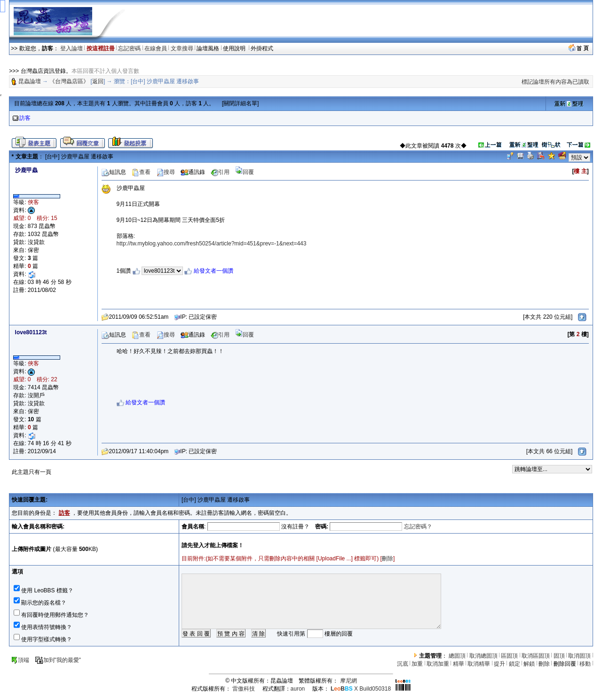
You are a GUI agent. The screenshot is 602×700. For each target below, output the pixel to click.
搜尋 (166, 172)
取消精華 (479, 664)
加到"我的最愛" (58, 660)
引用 (220, 172)
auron (298, 689)
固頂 (559, 656)
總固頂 (457, 656)
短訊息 (114, 172)
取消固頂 (579, 656)
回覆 (245, 172)
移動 (585, 664)
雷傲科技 (244, 689)
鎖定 (515, 664)
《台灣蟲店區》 (69, 81)
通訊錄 (193, 172)
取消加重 (438, 664)
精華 (459, 664)
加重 (417, 664)
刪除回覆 (565, 664)
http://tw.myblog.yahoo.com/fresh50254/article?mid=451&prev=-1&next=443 (212, 244)
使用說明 (235, 48)
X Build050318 (361, 689)
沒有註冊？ (295, 527)
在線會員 (156, 48)
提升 (499, 664)
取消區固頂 (536, 656)
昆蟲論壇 (30, 81)
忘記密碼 (129, 48)
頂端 (20, 660)
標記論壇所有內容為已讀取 (555, 82)
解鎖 (529, 664)
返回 (98, 81)
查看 (141, 172)
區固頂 (509, 656)
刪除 (388, 558)
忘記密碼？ (418, 527)
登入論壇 (71, 48)
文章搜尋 (182, 48)
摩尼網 (349, 681)
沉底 (403, 664)
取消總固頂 (483, 656)
